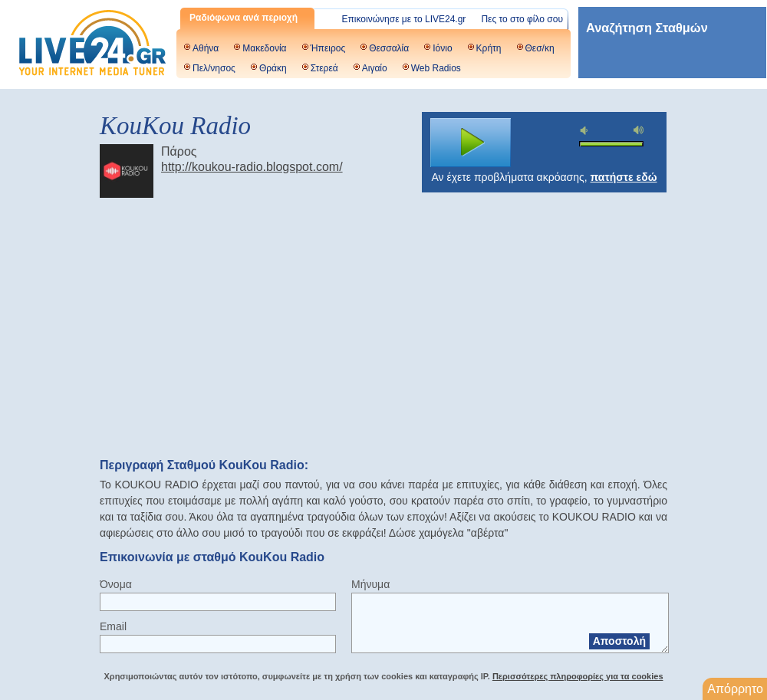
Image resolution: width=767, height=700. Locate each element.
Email (113, 626)
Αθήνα (206, 48)
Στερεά (324, 68)
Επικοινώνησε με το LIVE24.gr (404, 19)
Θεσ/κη (540, 48)
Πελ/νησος (214, 68)
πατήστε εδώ (624, 177)
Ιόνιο (442, 48)
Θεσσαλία (389, 48)
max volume (639, 130)
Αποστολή (619, 641)
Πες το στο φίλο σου (522, 19)
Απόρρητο (735, 689)
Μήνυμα (370, 584)
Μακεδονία (264, 48)
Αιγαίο (375, 68)
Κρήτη (489, 48)
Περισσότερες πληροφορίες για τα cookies (578, 676)
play (471, 143)
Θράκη (273, 68)
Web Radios (436, 68)
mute (586, 131)
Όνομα (116, 584)
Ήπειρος (328, 48)
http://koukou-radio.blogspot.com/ (252, 167)
